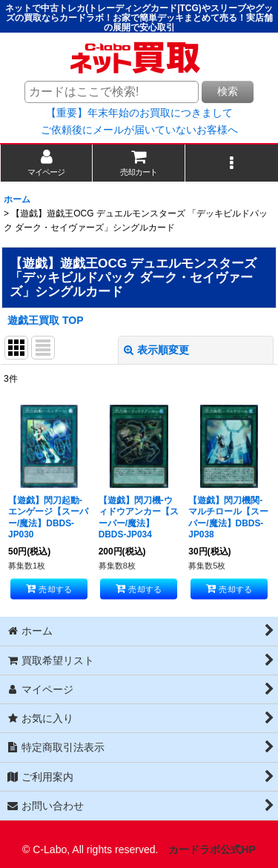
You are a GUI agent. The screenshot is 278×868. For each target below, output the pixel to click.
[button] (232, 163)
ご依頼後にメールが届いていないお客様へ (139, 130)
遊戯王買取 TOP (46, 320)
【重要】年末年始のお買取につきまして (139, 113)
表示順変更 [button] (156, 350)
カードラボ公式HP (212, 849)
